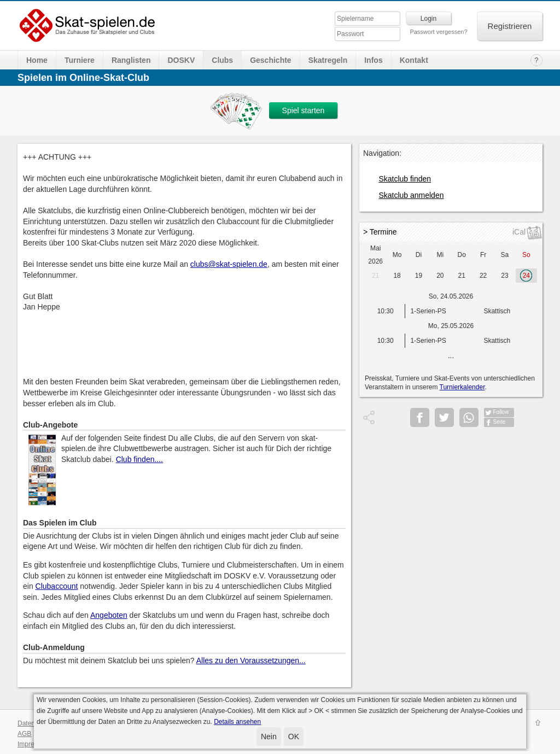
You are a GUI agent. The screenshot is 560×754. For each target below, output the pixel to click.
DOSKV (181, 60)
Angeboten (109, 615)
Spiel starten (304, 110)
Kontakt (414, 60)
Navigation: (382, 153)
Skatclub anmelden (411, 195)
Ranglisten (131, 60)
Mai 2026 (375, 255)
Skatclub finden (405, 179)
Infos (373, 60)
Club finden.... (139, 459)
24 (526, 276)
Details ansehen (237, 722)
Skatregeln (328, 60)
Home (37, 60)
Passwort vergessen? (438, 32)
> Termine (380, 232)
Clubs (222, 60)
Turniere (80, 60)
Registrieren (510, 26)
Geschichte (270, 60)
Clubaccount (57, 586)
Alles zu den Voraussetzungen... (251, 661)
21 (375, 276)
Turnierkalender (462, 387)
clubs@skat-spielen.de (229, 264)
